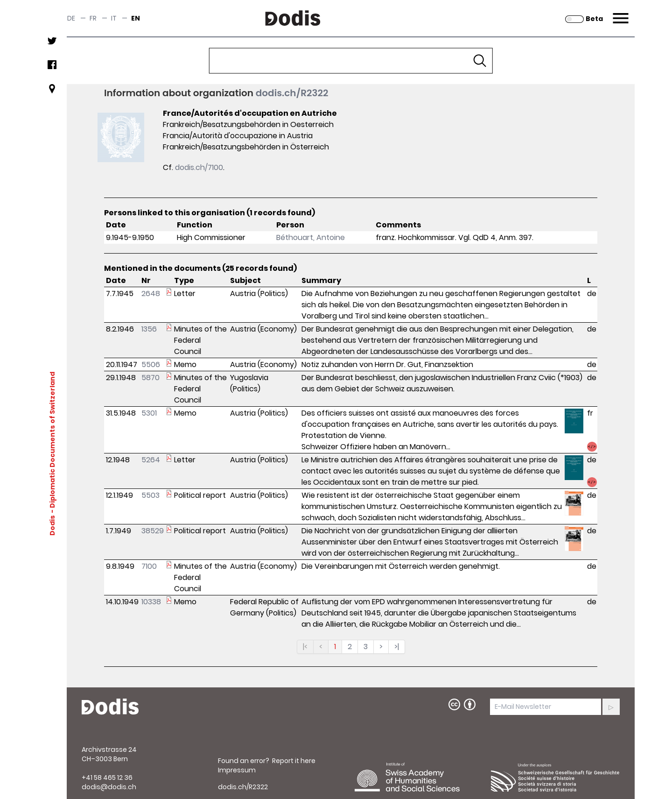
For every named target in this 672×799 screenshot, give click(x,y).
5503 (150, 495)
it (114, 18)
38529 (153, 531)
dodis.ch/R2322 (292, 93)
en (136, 18)
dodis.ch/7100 (199, 167)
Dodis (52, 525)
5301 (149, 413)
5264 (151, 460)
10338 (151, 602)
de (71, 18)
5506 (151, 364)
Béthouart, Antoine (311, 237)
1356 (149, 329)
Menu (619, 13)
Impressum (237, 770)
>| (397, 647)
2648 (151, 293)
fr (93, 18)
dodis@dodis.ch (109, 787)
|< (305, 647)
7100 (149, 566)
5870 (150, 378)
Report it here (294, 761)
